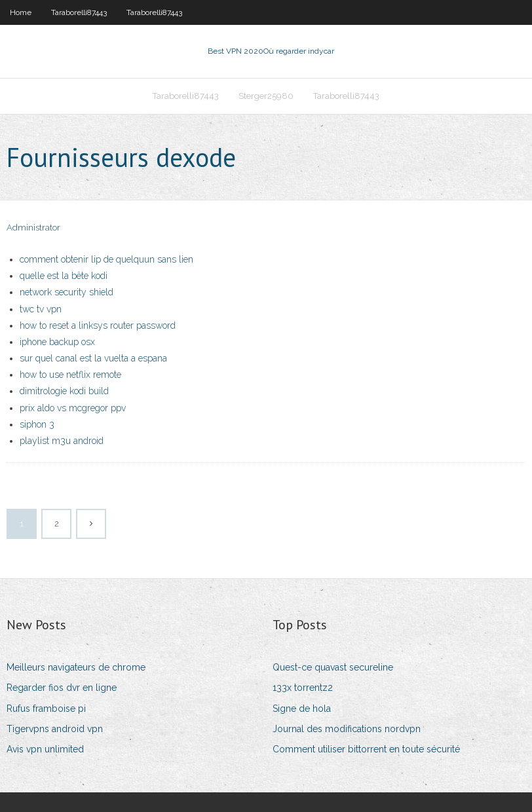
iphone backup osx (57, 342)
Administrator (33, 228)
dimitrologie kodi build (64, 391)
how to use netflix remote (70, 375)
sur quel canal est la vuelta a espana (93, 358)
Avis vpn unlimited (45, 749)
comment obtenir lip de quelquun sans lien (106, 259)
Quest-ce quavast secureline (333, 667)
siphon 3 (37, 424)
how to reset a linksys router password (98, 325)
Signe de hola (302, 709)
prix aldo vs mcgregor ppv (73, 408)
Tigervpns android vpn (55, 729)
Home (21, 12)
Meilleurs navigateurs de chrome (76, 667)
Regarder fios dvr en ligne (62, 688)
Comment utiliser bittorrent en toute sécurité (366, 749)
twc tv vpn (41, 309)
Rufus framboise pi (46, 709)
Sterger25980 (266, 96)
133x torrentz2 (303, 688)
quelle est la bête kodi (64, 276)
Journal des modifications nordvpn (347, 729)
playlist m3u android (62, 441)
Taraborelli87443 (79, 12)
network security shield (66, 292)
